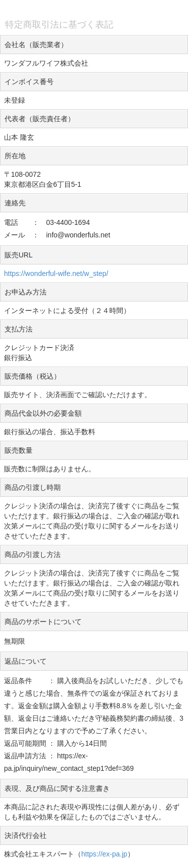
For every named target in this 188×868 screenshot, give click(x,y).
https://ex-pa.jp (104, 854)
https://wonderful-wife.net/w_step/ (56, 273)
